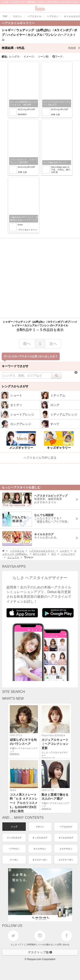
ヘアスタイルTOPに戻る (40, 458)
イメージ (29, 57)
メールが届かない (46, 945)
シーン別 (44, 57)
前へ (27, 344)
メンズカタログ (14, 838)
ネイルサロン (40, 849)
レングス (15, 57)
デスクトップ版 (40, 952)
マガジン (40, 827)
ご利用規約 (31, 945)
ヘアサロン (14, 849)
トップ (14, 827)
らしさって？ (17, 945)
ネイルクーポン (40, 860)
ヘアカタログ (66, 827)
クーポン (14, 860)
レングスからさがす (15, 386)
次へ (53, 344)
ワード (58, 57)
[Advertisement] (40, 278)
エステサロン (66, 849)
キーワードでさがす (15, 366)
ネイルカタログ (66, 838)
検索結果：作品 (41, 48)
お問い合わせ (63, 945)
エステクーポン (66, 860)
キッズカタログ (40, 838)
